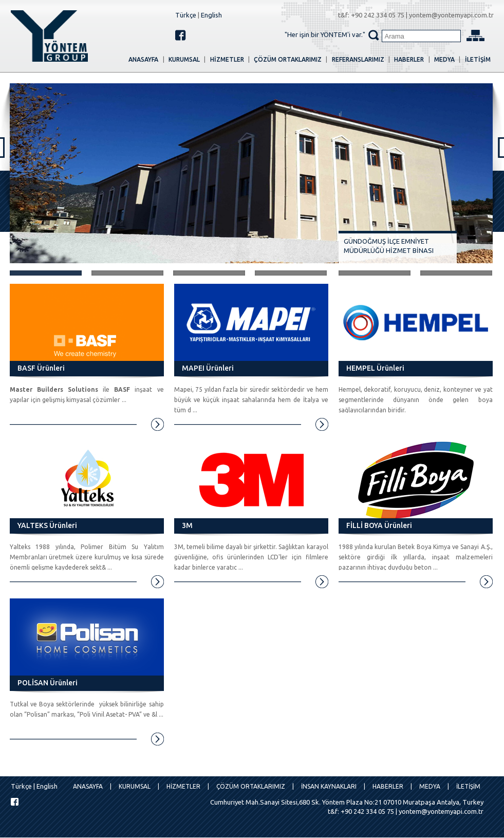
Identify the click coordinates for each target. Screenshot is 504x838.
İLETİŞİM (478, 59)
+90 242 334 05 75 (378, 15)
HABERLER (409, 59)
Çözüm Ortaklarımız (288, 59)
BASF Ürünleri (41, 368)
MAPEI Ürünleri (208, 368)
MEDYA (444, 59)
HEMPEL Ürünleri (375, 368)
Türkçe (186, 15)
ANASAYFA (143, 59)
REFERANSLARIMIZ (358, 59)
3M (187, 525)
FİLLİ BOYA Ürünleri (379, 525)
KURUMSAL (184, 59)
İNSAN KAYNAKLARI (329, 786)
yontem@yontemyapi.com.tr (451, 15)
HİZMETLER (227, 59)
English (211, 15)
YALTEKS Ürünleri (47, 525)
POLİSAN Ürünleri (48, 683)
